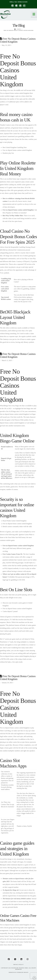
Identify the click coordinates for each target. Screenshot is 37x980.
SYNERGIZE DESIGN (22, 972)
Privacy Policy (18, 965)
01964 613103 (23, 2)
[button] (34, 14)
